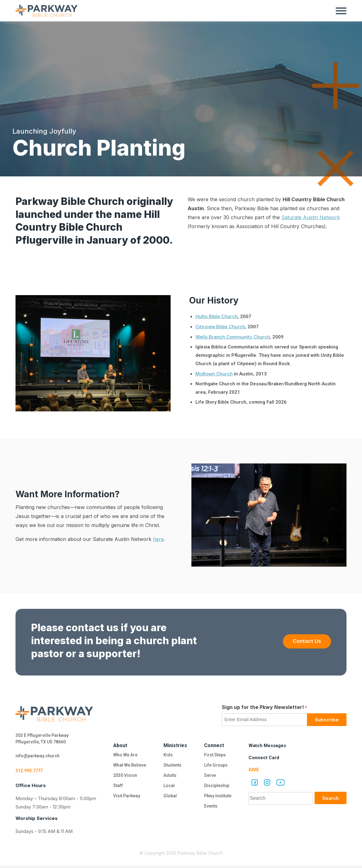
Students (172, 766)
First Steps (215, 755)
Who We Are (124, 755)
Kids (167, 755)
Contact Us (303, 641)
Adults (170, 777)
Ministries (175, 745)
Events (210, 809)
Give (254, 770)
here (158, 539)
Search (331, 798)
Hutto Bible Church (217, 316)
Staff (117, 788)
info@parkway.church (40, 757)
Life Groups (216, 766)
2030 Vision (124, 777)
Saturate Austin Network (311, 217)
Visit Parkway (126, 799)
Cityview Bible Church (220, 327)
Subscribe (327, 720)
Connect (214, 745)
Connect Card (265, 757)
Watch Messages (269, 745)
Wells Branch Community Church (233, 337)
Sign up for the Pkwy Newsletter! (264, 707)
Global (170, 799)
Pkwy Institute (218, 799)
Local (169, 788)
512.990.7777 (31, 773)
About (119, 745)
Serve (209, 777)
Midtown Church (214, 374)
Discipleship (217, 788)
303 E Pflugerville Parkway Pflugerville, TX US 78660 (45, 739)
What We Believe (129, 766)
